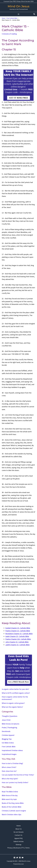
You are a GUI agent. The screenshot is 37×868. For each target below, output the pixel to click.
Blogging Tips (7, 739)
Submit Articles (19, 841)
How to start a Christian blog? (12, 763)
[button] (34, 14)
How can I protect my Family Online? (15, 782)
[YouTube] (23, 858)
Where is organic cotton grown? (13, 703)
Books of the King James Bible (13, 803)
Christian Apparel (8, 735)
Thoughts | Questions (10, 716)
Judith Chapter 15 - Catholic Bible (17, 645)
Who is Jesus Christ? (9, 767)
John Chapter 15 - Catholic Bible (17, 642)
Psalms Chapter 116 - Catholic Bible (18, 639)
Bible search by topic (9, 799)
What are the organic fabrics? (12, 707)
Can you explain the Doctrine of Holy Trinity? (18, 775)
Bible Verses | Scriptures (11, 724)
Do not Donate (18, 832)
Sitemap (18, 845)
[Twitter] (17, 858)
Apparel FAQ (18, 838)
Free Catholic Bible (9, 747)
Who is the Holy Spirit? (10, 779)
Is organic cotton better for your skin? (15, 689)
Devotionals (6, 731)
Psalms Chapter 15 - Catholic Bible (18, 631)
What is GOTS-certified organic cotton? (16, 693)
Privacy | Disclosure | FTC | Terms (18, 848)
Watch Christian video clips (11, 814)
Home (18, 826)
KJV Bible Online (8, 743)
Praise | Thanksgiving (9, 728)
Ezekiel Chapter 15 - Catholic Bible (18, 628)
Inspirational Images (9, 754)
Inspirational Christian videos (12, 750)
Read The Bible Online (10, 792)
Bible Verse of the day (10, 795)
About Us (19, 829)
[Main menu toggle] (19, 14)
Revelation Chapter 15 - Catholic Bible (19, 634)
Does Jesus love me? (9, 771)
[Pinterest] (20, 858)
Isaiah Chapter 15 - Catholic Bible (17, 636)
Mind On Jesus (19, 6)
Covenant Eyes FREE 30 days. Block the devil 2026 (19, 1)
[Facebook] (14, 858)
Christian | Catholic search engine (14, 811)
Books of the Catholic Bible (12, 807)
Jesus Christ (6, 720)
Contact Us (18, 835)
